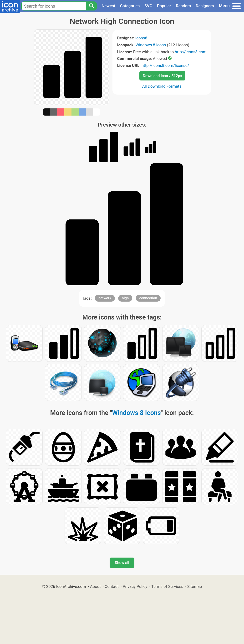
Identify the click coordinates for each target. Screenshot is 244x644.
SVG (148, 6)
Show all (122, 563)
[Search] (91, 6)
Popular (164, 6)
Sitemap (195, 586)
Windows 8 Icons (151, 45)
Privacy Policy (135, 586)
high (125, 298)
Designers (205, 6)
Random (183, 6)
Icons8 (141, 38)
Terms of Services (167, 586)
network (105, 298)
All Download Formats (162, 86)
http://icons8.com (191, 52)
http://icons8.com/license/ (165, 65)
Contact (112, 586)
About (95, 586)
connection (148, 298)
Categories (130, 6)
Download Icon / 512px (162, 76)
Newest (108, 6)
